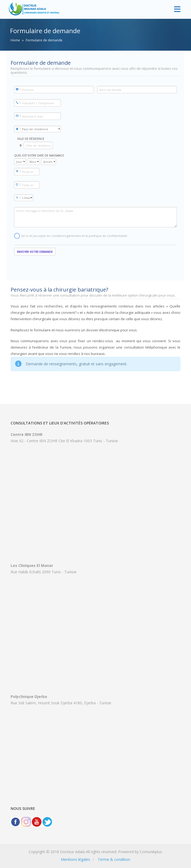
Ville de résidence (31, 139)
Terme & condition (114, 859)
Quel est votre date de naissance (39, 155)
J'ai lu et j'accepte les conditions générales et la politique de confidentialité (74, 236)
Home (15, 40)
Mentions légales (75, 859)
